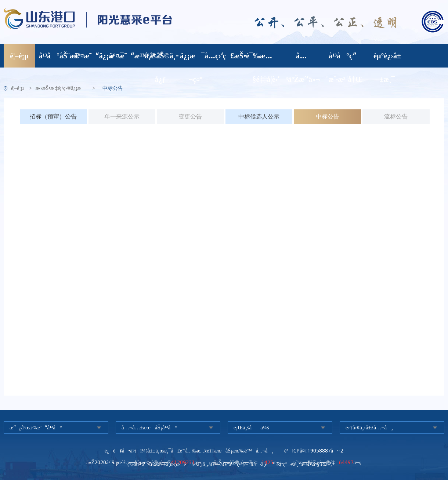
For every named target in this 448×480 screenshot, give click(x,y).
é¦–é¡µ (19, 56)
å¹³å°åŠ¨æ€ (55, 56)
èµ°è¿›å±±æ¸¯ (387, 59)
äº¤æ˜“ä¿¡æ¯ (90, 56)
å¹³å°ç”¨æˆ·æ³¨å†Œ (344, 59)
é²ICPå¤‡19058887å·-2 (314, 451)
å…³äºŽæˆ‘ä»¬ (301, 59)
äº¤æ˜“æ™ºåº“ (125, 56)
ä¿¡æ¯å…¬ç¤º (196, 59)
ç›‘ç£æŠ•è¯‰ (231, 56)
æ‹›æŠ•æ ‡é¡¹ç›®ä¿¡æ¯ (61, 88)
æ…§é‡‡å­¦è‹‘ (266, 59)
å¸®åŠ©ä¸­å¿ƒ (160, 59)
